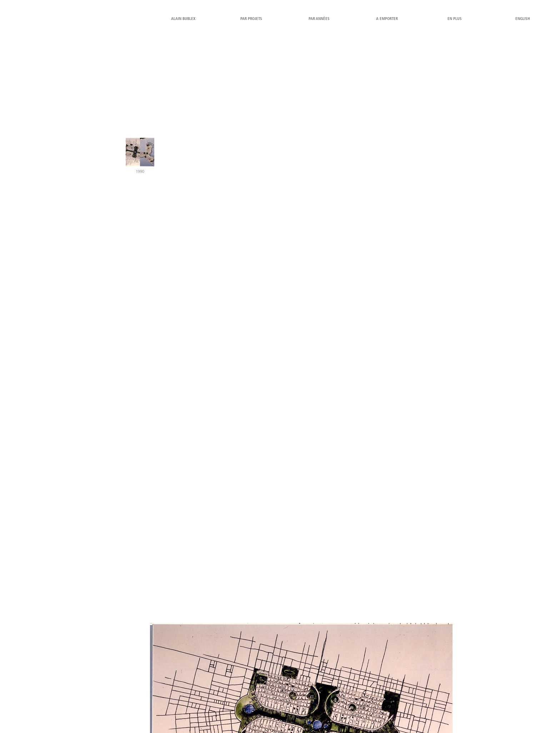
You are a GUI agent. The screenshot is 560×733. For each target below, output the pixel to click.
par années (319, 19)
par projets (251, 19)
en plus (455, 19)
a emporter (387, 19)
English (523, 19)
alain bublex (183, 19)
